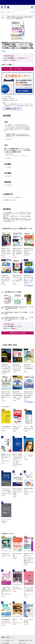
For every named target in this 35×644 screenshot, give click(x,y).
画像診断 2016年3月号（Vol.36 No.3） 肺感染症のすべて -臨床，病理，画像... (16, 319)
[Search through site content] (15, 12)
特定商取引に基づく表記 (26, 640)
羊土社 (4, 51)
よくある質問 (5, 643)
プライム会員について (8, 640)
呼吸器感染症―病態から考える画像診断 (16, 313)
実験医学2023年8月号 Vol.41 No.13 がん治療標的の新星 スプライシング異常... (16, 308)
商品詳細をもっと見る (11, 109)
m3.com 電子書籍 (3, 18)
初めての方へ (23, 643)
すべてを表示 (28, 286)
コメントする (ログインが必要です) (12, 197)
